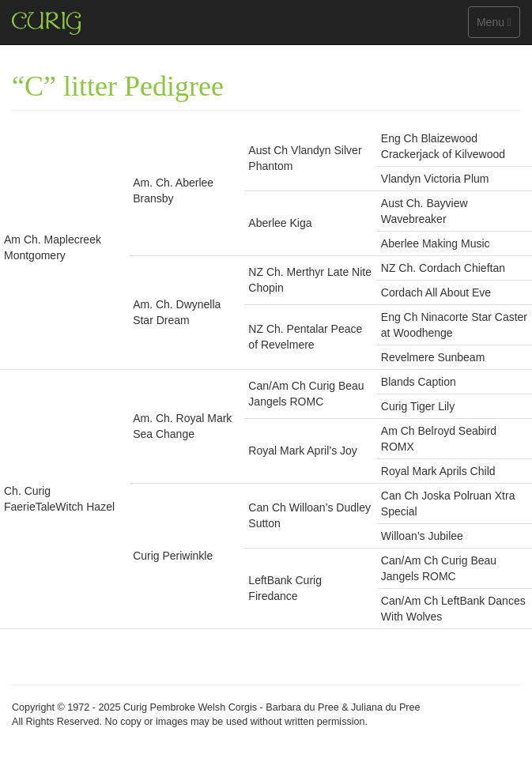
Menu (498, 26)
